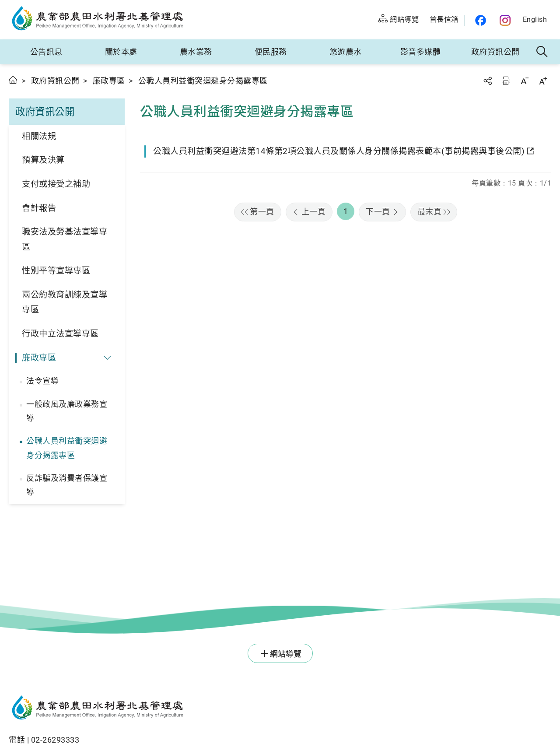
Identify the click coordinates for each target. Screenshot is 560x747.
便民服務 (271, 52)
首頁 (13, 80)
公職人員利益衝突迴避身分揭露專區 (67, 448)
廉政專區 (109, 81)
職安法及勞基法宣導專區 (65, 239)
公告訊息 (46, 52)
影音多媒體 (421, 52)
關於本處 (121, 52)
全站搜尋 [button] (542, 52)
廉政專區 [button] (39, 358)
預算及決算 (43, 160)
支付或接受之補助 (56, 184)
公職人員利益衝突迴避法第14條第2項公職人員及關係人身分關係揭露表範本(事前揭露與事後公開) (339, 151)
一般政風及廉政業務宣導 (67, 411)
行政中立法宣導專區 (60, 334)
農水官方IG (506, 20)
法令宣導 (42, 381)
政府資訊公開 (495, 52)
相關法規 (39, 136)
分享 (487, 81)
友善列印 (506, 81)
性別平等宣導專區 (56, 271)
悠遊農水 (346, 52)
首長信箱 (444, 19)
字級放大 (543, 81)
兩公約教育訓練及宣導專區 (65, 302)
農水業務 (196, 52)
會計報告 (39, 208)
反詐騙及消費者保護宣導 (67, 485)
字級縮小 (525, 81)
